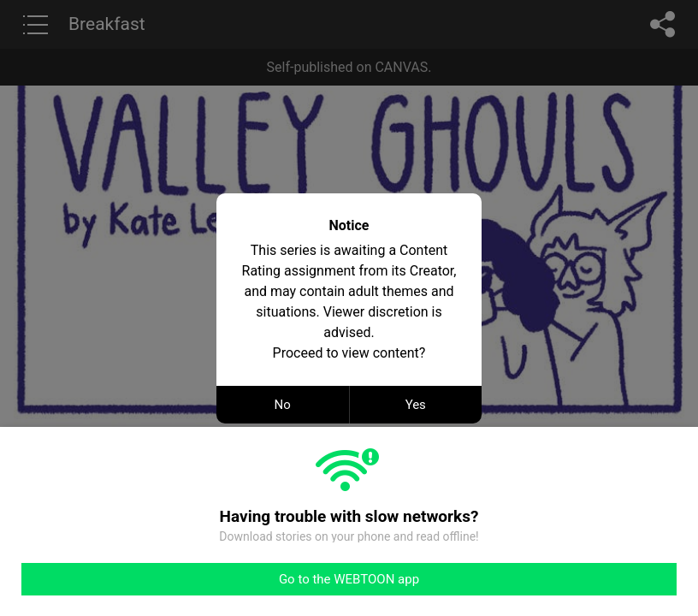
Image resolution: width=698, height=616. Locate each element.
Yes (416, 405)
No (283, 405)
